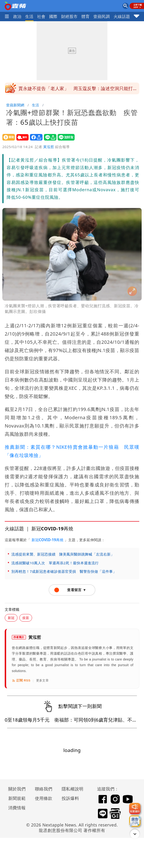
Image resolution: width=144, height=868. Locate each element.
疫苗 (26, 618)
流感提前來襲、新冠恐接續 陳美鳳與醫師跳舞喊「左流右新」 (63, 554)
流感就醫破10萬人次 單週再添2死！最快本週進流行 (55, 563)
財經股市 (69, 16)
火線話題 (122, 16)
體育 (86, 16)
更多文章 (42, 680)
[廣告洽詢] (135, 821)
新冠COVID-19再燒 (47, 540)
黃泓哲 (49, 147)
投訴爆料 (70, 798)
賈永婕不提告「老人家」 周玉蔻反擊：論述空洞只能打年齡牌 (78, 90)
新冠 (11, 618)
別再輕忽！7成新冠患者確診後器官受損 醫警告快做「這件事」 (64, 571)
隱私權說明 (71, 789)
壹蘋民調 (102, 16)
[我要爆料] (135, 809)
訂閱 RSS (21, 681)
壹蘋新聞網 (15, 105)
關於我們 (17, 789)
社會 (41, 16)
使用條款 (44, 798)
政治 (17, 16)
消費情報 (17, 808)
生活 (29, 16)
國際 (53, 16)
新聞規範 (17, 798)
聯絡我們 (44, 789)
